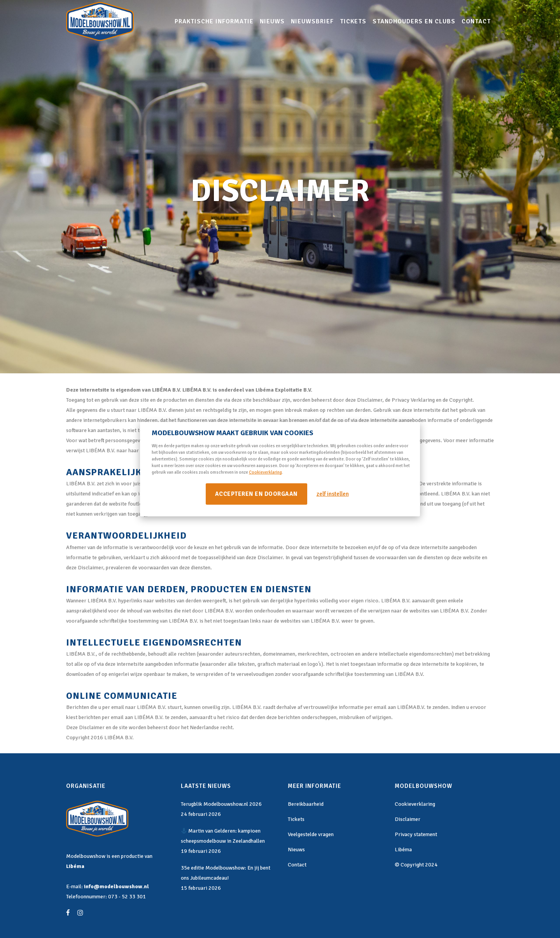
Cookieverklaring (265, 472)
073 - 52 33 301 (127, 897)
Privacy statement (416, 834)
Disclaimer (408, 819)
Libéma (75, 866)
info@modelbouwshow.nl (116, 886)
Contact (297, 865)
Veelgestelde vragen (311, 834)
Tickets (296, 819)
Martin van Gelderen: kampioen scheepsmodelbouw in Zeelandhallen (223, 836)
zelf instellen (333, 494)
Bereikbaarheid (306, 804)
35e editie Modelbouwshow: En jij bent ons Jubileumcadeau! (226, 873)
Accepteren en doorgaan (256, 493)
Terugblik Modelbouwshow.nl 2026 (221, 804)
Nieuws (296, 850)
